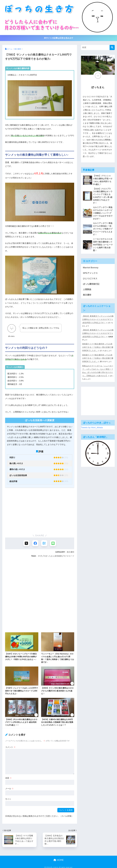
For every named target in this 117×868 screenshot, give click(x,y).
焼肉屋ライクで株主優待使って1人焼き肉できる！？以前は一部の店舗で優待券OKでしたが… (98, 320)
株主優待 (70, 552)
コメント (10, 747)
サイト (8, 799)
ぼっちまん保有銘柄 (54, 556)
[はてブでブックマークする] (44, 543)
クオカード (70, 556)
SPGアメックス (90, 255)
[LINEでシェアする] (53, 543)
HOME (59, 858)
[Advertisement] (40, 514)
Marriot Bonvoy (90, 250)
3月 (41, 556)
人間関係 (87, 271)
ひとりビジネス (90, 260)
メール (9, 789)
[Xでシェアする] (26, 543)
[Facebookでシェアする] (35, 543)
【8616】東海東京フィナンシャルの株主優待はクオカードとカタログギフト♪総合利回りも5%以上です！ (98, 300)
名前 (8, 778)
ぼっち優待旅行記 (91, 265)
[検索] (112, 47)
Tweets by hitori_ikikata (91, 394)
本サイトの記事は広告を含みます (59, 38)
